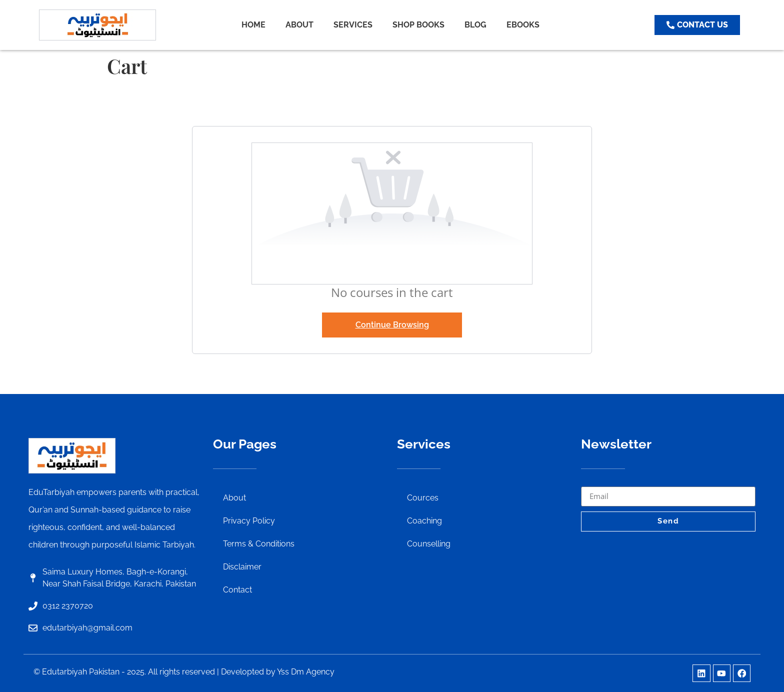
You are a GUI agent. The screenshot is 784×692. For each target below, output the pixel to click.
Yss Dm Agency (306, 672)
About (234, 498)
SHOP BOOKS (418, 25)
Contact (237, 590)
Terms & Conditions (259, 544)
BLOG (475, 25)
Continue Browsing (392, 325)
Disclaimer (242, 567)
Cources (423, 498)
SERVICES (353, 25)
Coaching (424, 521)
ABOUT (299, 25)
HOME (253, 25)
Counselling (429, 544)
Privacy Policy (249, 521)
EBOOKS (523, 25)
